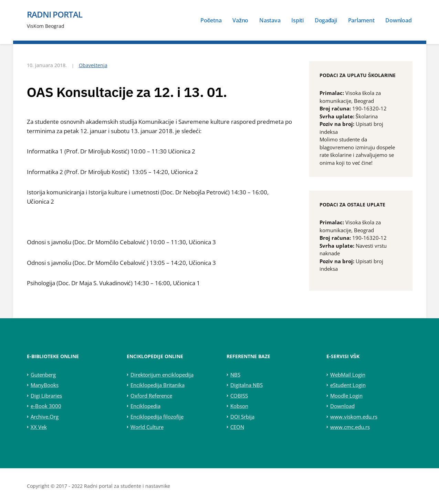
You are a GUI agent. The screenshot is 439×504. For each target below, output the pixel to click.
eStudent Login (348, 385)
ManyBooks (45, 385)
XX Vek (39, 427)
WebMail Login (348, 375)
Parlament (361, 20)
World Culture (147, 427)
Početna (211, 20)
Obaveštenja (93, 65)
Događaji (326, 20)
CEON (237, 427)
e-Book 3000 (46, 406)
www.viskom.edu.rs (354, 417)
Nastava (270, 20)
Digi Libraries (46, 396)
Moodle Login (346, 396)
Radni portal (55, 14)
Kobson (239, 406)
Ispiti (297, 20)
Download (398, 20)
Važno (240, 20)
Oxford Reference (151, 396)
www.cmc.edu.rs (350, 427)
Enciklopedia (145, 406)
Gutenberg (43, 375)
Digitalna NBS (247, 385)
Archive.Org (45, 417)
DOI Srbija (242, 417)
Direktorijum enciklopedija (162, 375)
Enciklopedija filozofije (157, 417)
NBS (235, 375)
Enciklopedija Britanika (158, 385)
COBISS (239, 396)
